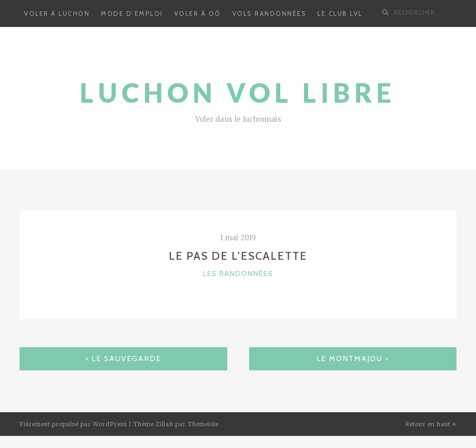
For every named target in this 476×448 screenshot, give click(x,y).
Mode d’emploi (132, 13)
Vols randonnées (270, 13)
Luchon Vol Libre (238, 93)
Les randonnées (238, 274)
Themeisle (203, 424)
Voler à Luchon (57, 13)
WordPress (110, 424)
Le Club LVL (340, 13)
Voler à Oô (198, 13)
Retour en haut (431, 424)
